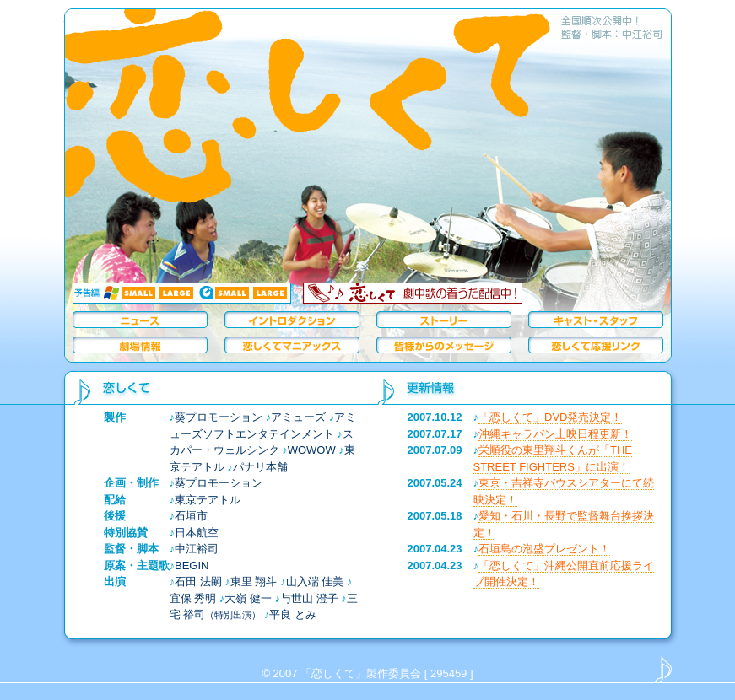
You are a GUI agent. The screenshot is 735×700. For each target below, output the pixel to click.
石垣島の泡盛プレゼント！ (544, 549)
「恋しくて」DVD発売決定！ (550, 417)
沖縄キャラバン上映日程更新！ (555, 434)
